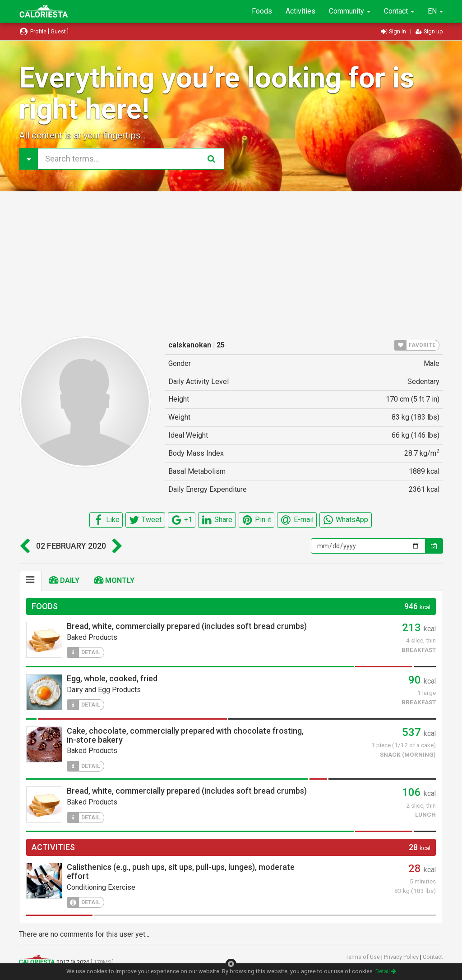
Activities (300, 11)
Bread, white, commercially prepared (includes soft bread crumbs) (187, 626)
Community (350, 11)
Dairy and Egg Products (104, 690)
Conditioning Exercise (101, 887)
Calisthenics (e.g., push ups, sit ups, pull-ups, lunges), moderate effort (181, 871)
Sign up (429, 31)
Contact (399, 11)
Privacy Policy (402, 957)
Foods (262, 11)
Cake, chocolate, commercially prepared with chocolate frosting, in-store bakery (185, 735)
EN (435, 11)
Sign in (394, 31)
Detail (386, 971)
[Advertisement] (231, 263)
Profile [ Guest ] (44, 31)
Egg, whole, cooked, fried (112, 678)
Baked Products (92, 637)
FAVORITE (415, 345)
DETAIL (84, 652)
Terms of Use (363, 957)
